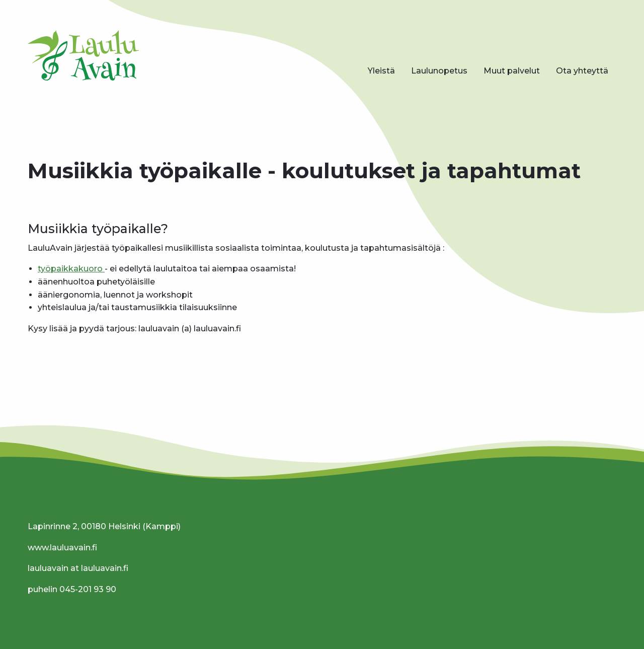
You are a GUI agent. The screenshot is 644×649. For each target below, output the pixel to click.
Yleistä (381, 71)
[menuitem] (381, 71)
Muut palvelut (512, 71)
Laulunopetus (439, 71)
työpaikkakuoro (71, 269)
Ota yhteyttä (582, 71)
